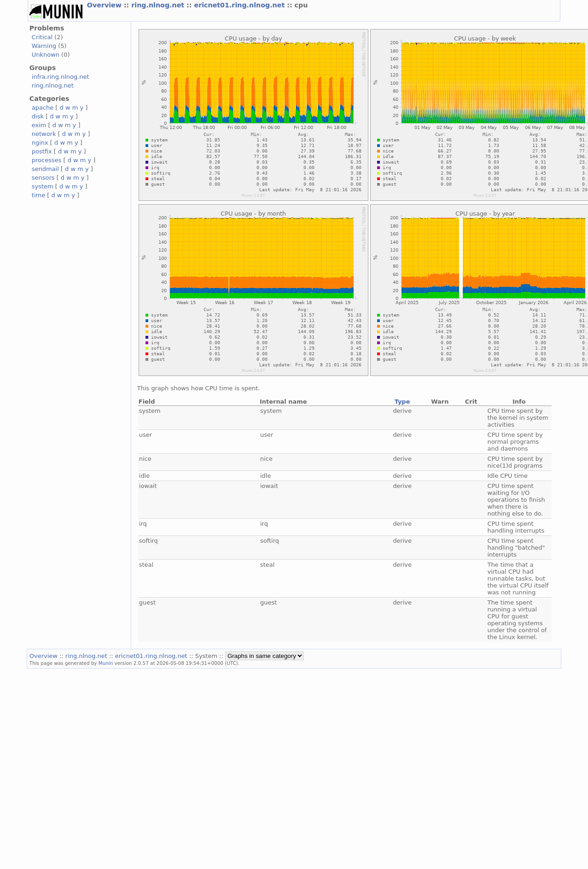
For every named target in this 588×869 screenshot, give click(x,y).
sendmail (45, 169)
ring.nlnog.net (159, 5)
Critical (42, 37)
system (43, 186)
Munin (106, 663)
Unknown (46, 55)
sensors (43, 178)
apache (43, 108)
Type (402, 402)
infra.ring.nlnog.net (61, 77)
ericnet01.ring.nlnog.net (240, 5)
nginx (40, 143)
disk (38, 116)
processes (47, 160)
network (44, 134)
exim (39, 125)
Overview (105, 5)
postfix (42, 151)
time (38, 195)
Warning (44, 46)
